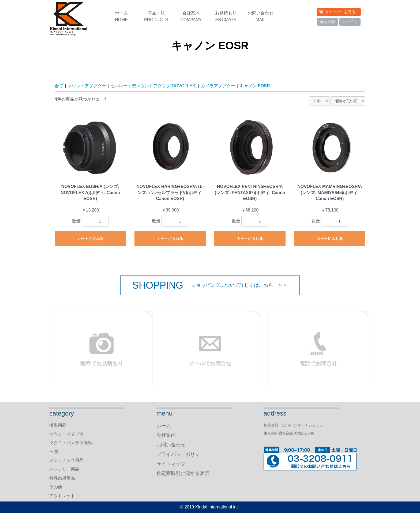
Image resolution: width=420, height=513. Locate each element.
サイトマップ (171, 464)
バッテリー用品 (64, 469)
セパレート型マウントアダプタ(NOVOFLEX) (153, 86)
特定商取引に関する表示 (183, 473)
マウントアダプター (87, 86)
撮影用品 (58, 425)
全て (59, 86)
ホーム (121, 17)
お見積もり (226, 17)
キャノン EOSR (255, 86)
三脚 (54, 452)
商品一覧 (156, 17)
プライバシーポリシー (181, 454)
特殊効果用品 (62, 478)
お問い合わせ (261, 17)
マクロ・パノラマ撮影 (71, 443)
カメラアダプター (218, 86)
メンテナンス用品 (66, 460)
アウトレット (62, 496)
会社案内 (191, 17)
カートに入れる (90, 239)
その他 (56, 487)
